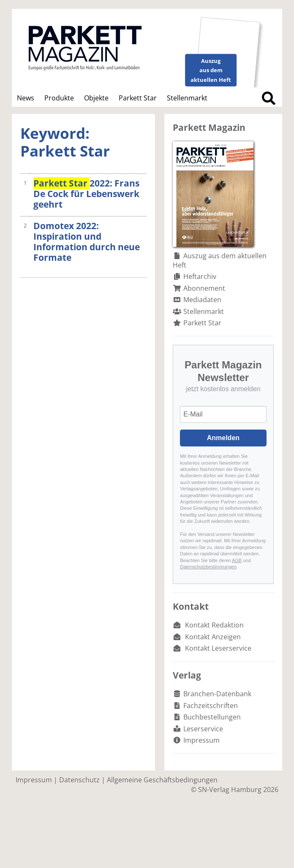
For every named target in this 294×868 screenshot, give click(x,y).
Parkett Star (138, 98)
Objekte (96, 98)
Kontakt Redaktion (214, 625)
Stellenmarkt (187, 98)
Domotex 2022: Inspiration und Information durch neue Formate (87, 242)
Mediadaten (202, 300)
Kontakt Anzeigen (213, 637)
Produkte (59, 98)
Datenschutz (79, 780)
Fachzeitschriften (211, 706)
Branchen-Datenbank (217, 694)
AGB (237, 560)
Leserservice (203, 729)
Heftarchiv (200, 276)
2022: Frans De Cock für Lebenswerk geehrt (86, 194)
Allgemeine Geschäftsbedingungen (162, 780)
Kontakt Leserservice (218, 648)
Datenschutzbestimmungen (208, 567)
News (26, 98)
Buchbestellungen (212, 717)
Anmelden (223, 438)
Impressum (201, 740)
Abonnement (204, 288)
